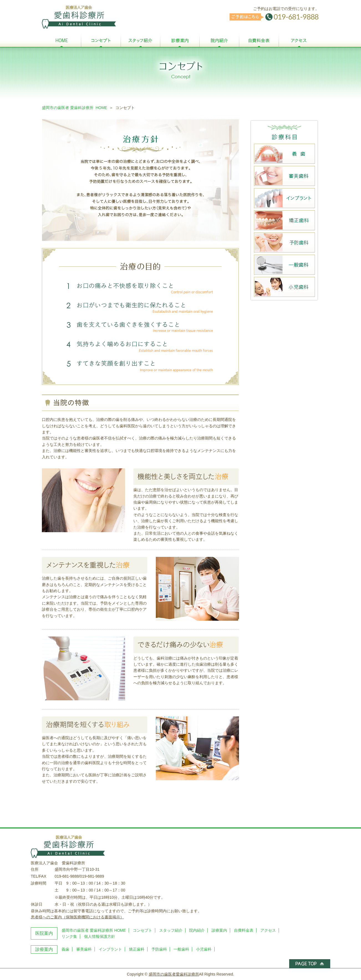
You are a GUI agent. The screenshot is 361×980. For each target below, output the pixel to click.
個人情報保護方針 (100, 936)
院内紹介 (197, 930)
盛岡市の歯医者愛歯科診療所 (174, 974)
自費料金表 (244, 930)
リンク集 (69, 936)
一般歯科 (181, 949)
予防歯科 (159, 949)
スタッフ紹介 (171, 930)
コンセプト (143, 930)
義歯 (65, 949)
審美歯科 (84, 949)
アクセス (268, 930)
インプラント (110, 949)
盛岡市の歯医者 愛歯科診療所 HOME (75, 108)
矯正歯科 (137, 949)
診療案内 (219, 930)
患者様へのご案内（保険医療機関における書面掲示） (77, 917)
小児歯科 (204, 949)
